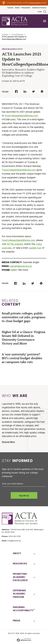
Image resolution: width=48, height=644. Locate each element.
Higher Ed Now (35, 3)
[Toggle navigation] (45, 21)
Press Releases (17, 34)
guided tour (35, 248)
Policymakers (26, 8)
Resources (20, 564)
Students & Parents (39, 8)
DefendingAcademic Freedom (19, 594)
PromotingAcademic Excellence (20, 577)
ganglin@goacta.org (21, 266)
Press (40, 12)
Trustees (10, 8)
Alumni (17, 8)
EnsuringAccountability (23, 609)
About (17, 553)
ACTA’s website (15, 244)
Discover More (8, 442)
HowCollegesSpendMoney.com (21, 116)
